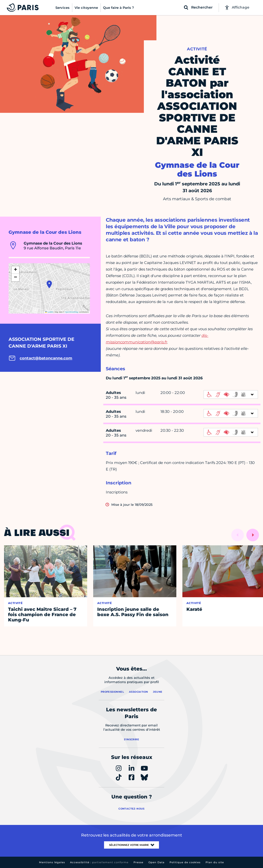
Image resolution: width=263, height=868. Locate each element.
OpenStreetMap (72, 312)
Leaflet (49, 312)
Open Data (156, 862)
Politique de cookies (185, 862)
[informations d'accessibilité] (231, 394)
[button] (49, 284)
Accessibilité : (99, 862)
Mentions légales (52, 862)
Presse (138, 862)
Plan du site (215, 862)
